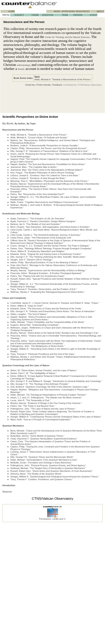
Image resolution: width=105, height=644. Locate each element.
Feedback (57, 85)
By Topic (31, 124)
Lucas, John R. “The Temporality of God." (30, 400)
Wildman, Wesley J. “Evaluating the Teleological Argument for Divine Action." (48, 292)
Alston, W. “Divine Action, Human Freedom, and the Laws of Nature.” (44, 370)
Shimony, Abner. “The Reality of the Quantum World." (36, 474)
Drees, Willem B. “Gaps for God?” (27, 306)
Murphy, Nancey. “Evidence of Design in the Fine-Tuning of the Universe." (46, 403)
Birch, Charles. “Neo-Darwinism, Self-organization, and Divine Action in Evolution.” (50, 227)
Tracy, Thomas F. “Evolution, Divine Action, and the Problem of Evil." (44, 289)
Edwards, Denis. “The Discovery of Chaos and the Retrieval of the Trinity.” (46, 309)
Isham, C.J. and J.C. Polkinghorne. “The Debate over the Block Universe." (46, 398)
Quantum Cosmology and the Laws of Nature (26, 365)
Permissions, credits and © (52, 519)
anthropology (23, 65)
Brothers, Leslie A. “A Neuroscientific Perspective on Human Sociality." (45, 145)
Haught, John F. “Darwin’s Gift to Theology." (32, 260)
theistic (21, 69)
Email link (30, 85)
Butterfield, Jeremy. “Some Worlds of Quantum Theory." (37, 436)
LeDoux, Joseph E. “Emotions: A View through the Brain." (38, 178)
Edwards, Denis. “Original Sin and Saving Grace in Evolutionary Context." (46, 254)
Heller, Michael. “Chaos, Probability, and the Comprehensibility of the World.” (48, 322)
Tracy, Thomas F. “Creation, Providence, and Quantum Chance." (42, 479)
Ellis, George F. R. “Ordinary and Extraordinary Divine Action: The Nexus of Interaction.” (53, 311)
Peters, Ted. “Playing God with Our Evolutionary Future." (38, 276)
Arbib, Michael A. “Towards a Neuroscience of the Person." (63, 79)
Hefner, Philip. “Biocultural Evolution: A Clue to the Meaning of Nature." (45, 262)
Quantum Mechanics (13, 426)
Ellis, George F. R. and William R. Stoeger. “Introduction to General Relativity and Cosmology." (56, 381)
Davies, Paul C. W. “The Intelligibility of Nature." (34, 373)
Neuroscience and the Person (18, 130)
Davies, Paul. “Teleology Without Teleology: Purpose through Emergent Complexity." (51, 248)
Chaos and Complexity (14, 298)
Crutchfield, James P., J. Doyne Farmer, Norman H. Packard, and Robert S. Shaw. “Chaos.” (55, 303)
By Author (20, 124)
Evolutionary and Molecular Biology (21, 214)
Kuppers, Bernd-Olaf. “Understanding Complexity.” (35, 325)
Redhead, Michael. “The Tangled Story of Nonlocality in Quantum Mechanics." (48, 468)
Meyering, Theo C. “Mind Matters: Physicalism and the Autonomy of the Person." (50, 181)
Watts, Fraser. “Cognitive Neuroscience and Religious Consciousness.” (45, 202)
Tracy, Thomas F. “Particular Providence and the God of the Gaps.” (43, 354)
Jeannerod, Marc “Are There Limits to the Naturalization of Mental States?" (47, 170)
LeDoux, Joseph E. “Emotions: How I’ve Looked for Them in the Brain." (45, 175)
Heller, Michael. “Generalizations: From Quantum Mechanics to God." (44, 460)
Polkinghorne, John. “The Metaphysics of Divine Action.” (38, 346)
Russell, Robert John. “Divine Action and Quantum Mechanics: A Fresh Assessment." (52, 471)
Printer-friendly (44, 85)
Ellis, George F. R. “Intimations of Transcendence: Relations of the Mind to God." (50, 151)
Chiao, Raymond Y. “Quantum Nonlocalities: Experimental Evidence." (44, 439)
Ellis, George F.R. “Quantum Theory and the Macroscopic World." (42, 457)
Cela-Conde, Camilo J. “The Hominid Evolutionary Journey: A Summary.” (46, 235)
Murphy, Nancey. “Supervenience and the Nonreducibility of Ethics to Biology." (48, 270)
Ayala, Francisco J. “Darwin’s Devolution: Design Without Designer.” (43, 221)
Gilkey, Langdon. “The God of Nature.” (29, 314)
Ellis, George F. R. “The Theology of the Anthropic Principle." (40, 384)
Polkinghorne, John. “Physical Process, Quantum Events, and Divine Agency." (48, 465)
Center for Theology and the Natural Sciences (67, 37)
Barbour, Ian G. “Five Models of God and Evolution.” (36, 224)
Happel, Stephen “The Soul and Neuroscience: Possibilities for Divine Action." (48, 164)
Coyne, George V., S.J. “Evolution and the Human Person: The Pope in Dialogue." (50, 246)
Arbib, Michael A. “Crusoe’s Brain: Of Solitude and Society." (39, 138)
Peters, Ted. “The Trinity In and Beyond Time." (33, 406)
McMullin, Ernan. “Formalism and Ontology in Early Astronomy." (41, 463)
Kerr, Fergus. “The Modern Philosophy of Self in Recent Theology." (43, 173)
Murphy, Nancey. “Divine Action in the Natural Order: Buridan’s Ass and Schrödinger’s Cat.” (55, 333)
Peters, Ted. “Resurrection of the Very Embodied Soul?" (37, 194)
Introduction (9, 485)
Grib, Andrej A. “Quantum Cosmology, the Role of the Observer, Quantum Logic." (50, 387)
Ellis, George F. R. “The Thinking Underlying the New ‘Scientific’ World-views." (48, 257)
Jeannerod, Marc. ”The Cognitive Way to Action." (34, 167)
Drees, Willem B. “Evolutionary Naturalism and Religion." (38, 251)
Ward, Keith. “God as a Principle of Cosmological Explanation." (41, 419)
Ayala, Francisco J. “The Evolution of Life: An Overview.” (38, 219)
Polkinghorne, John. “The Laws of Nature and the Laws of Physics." (43, 409)
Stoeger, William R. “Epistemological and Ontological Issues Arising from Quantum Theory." (55, 477)
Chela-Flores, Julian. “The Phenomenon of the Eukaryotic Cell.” (41, 238)
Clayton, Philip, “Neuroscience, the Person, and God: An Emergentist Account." (49, 148)
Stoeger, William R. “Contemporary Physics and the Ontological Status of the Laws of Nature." (56, 417)
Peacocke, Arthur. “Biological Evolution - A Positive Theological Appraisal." (46, 273)
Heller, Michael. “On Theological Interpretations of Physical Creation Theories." (49, 395)
